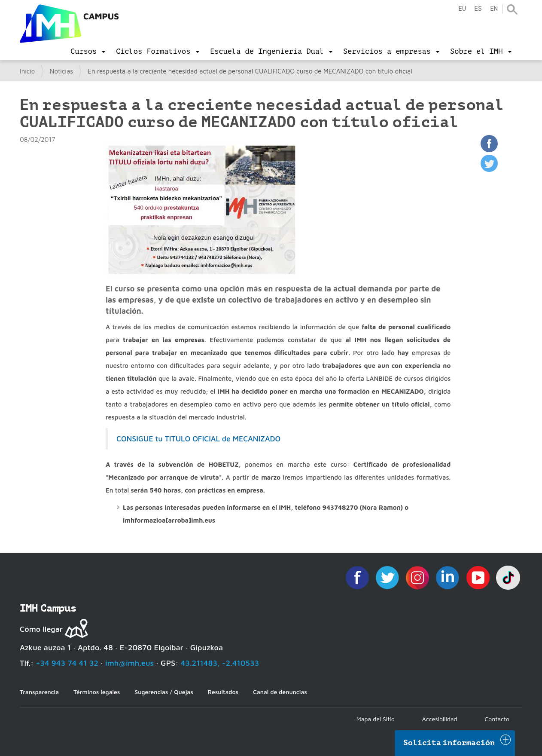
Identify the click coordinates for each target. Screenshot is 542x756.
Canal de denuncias (280, 692)
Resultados (223, 692)
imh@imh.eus (129, 663)
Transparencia (39, 692)
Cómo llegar (41, 629)
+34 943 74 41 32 (67, 663)
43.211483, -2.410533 (220, 663)
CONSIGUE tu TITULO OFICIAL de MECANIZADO (198, 439)
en (494, 9)
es (478, 9)
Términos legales (97, 692)
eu (462, 9)
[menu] (88, 52)
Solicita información (449, 743)
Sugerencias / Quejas (164, 692)
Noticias (62, 71)
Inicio (27, 71)
